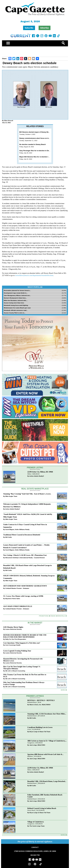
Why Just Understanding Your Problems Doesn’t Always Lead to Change (24, 683)
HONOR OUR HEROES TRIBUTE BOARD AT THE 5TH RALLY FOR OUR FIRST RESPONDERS (25, 636)
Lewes (29, 729)
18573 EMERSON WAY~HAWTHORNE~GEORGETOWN (25, 586)
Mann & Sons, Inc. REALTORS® (40, 705)
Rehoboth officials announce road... (16, 310)
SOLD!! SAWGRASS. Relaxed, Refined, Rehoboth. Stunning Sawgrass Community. (29, 577)
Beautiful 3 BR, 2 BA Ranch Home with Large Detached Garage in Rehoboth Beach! (27, 567)
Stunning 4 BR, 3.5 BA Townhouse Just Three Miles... (47, 714)
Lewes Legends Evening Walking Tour (17, 651)
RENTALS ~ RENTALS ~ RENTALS (41, 700)
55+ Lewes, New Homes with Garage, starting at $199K (23, 596)
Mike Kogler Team (11, 496)
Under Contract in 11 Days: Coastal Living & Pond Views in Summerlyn (25, 526)
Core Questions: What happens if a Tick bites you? (22, 643)
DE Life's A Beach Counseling (15, 671)
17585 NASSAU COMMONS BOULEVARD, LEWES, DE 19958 (35, 851)
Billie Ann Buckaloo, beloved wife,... (16, 300)
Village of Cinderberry (36, 822)
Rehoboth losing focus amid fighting (16, 305)
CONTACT (35, 847)
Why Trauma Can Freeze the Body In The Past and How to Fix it (25, 676)
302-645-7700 (35, 855)
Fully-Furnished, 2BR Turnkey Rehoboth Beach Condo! (45, 796)
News (54, 616)
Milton (29, 474)
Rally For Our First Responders (16, 639)
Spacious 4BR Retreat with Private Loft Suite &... (45, 754)
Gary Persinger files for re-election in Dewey (36, 151)
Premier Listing (35, 468)
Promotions (44, 616)
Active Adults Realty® (37, 476)
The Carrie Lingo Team (37, 826)
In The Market (35, 623)
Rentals (62, 616)
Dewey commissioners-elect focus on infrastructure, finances (42, 138)
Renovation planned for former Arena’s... (17, 290)
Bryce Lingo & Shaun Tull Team (40, 732)
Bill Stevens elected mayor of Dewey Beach (35, 132)
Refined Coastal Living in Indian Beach (42, 808)
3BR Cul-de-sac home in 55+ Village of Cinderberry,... (47, 741)
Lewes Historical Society (14, 629)
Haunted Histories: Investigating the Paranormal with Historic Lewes (23, 660)
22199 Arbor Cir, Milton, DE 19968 (40, 472)
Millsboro (30, 756)
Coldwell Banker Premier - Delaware (17, 588)
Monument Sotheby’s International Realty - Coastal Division (25, 558)
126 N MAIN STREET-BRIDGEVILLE (18, 606)
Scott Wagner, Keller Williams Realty (17, 529)
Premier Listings (35, 696)
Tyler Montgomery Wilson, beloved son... (17, 295)
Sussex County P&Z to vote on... (15, 313)
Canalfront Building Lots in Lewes (40, 727)
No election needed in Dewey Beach (32, 144)
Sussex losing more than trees (14, 303)
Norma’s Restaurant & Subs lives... (15, 298)
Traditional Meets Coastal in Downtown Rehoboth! (22, 535)
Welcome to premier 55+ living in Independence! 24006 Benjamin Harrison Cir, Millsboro (27, 505)
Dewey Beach (31, 810)
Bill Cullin (9, 537)
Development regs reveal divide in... (16, 293)
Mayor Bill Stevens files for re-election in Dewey (37, 157)
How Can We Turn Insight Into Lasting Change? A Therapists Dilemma (22, 668)
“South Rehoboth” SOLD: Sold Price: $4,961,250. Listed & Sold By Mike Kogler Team (28, 516)
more (63, 690)
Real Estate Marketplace (35, 489)
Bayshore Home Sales (13, 599)
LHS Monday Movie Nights (13, 627)
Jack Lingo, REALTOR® (37, 745)
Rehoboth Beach (32, 702)
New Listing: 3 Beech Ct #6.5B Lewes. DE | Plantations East (25, 555)
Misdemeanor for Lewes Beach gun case (17, 308)
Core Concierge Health (13, 645)
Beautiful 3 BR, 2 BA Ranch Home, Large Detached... (47, 781)
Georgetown (31, 743)
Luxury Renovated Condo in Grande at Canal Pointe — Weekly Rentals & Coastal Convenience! (26, 546)
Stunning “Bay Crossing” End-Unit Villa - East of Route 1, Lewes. (27, 494)
